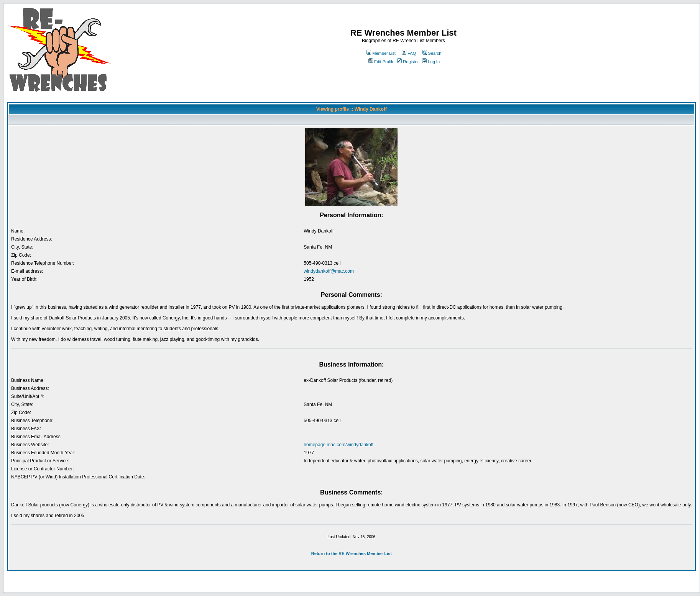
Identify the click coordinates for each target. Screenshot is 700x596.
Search (432, 53)
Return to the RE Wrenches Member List (352, 553)
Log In (431, 62)
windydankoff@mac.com (329, 271)
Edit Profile (381, 62)
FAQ (409, 53)
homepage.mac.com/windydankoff (338, 445)
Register (408, 62)
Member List (381, 53)
